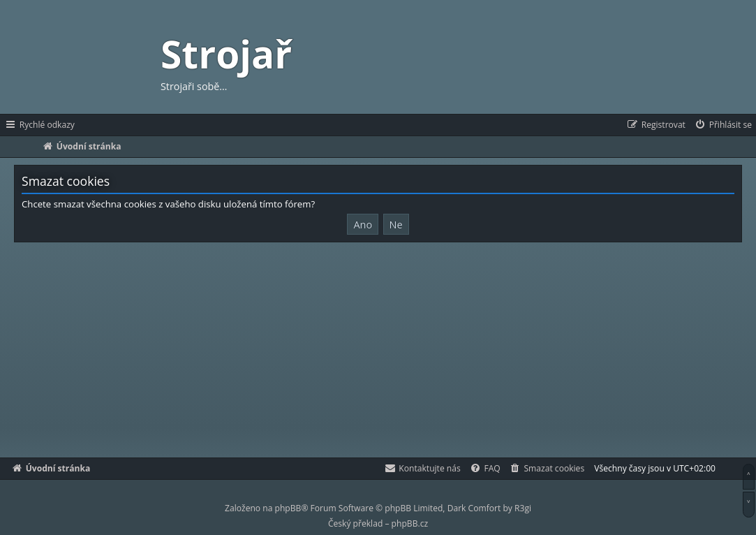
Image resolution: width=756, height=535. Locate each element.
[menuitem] (723, 125)
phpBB (288, 508)
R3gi (523, 508)
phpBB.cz (410, 523)
